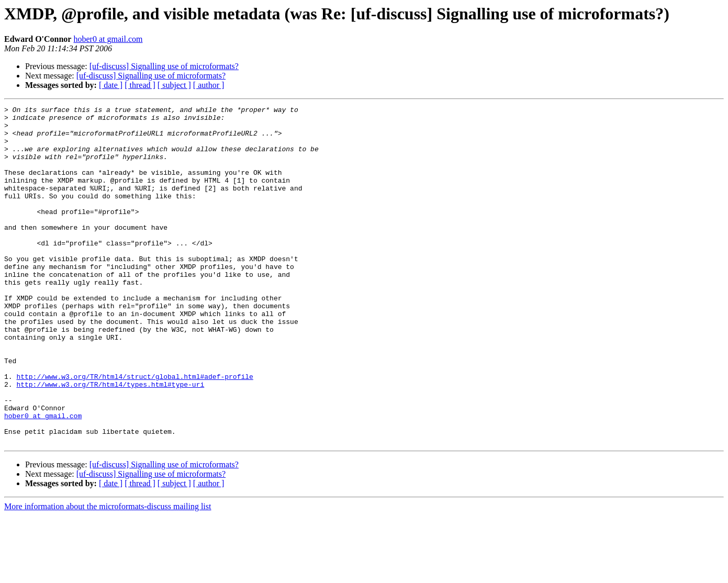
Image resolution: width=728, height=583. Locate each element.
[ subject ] (174, 85)
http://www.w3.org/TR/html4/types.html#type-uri (110, 441)
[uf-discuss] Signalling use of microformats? (164, 66)
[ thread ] (140, 85)
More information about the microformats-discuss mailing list (108, 574)
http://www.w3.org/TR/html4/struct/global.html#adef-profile (135, 431)
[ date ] (111, 85)
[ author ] (209, 85)
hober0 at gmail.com (108, 39)
